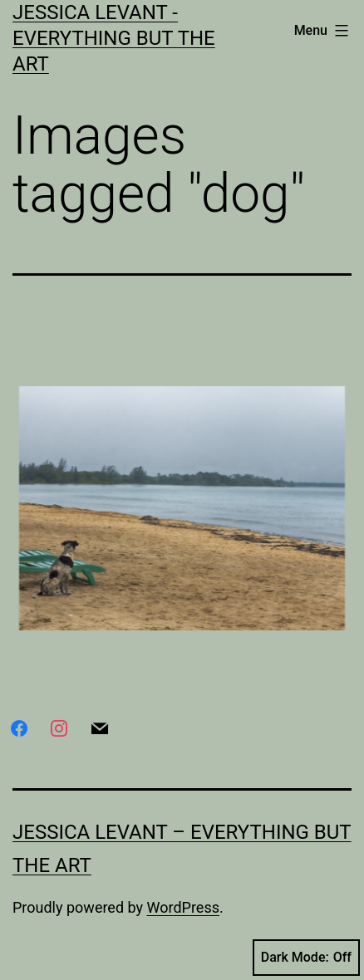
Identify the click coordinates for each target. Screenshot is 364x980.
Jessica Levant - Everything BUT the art (114, 38)
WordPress (183, 907)
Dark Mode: (306, 958)
